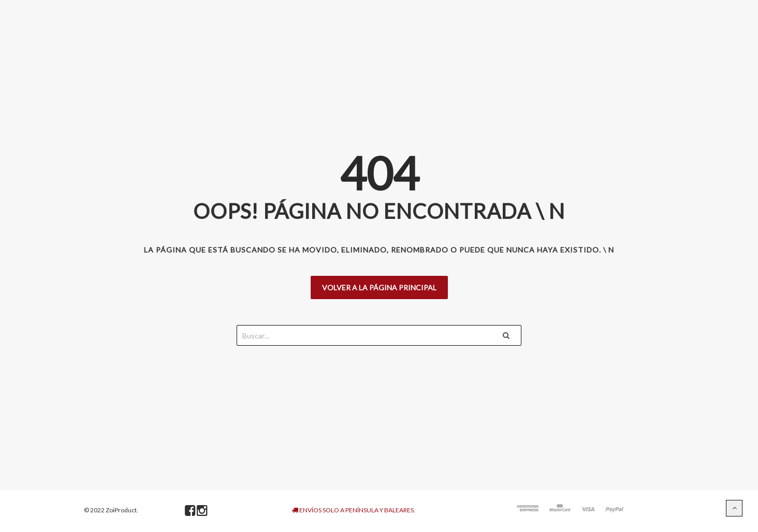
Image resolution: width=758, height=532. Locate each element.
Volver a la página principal (379, 287)
